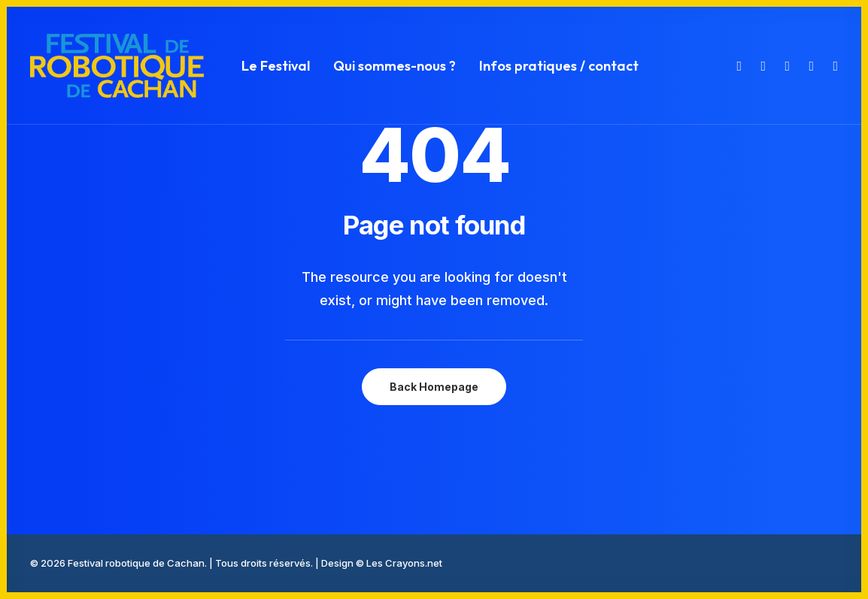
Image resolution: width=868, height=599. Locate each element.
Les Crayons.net (404, 563)
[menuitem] (276, 66)
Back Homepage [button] (434, 387)
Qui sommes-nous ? (395, 66)
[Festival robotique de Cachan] (117, 66)
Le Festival (276, 66)
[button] (737, 66)
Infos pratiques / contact (559, 66)
